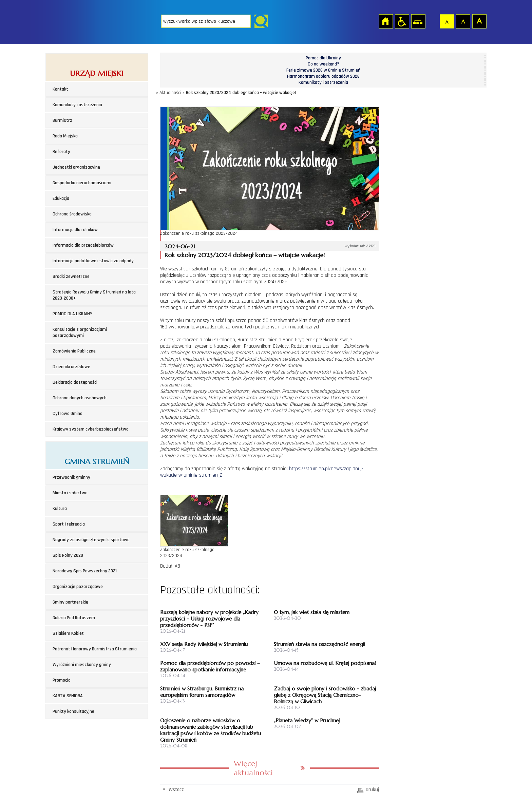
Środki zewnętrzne (71, 277)
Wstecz (176, 790)
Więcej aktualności (253, 768)
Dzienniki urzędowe (71, 367)
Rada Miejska (65, 136)
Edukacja (61, 198)
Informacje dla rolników (75, 230)
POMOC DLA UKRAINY (72, 314)
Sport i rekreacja (69, 524)
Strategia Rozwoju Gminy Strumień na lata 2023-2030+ (94, 295)
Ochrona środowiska (72, 214)
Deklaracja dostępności (75, 382)
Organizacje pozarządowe (78, 587)
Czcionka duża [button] (479, 21)
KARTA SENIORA (68, 696)
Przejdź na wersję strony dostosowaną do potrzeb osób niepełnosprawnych (402, 21)
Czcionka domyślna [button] (446, 21)
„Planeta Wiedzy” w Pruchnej (307, 720)
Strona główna (385, 21)
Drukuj (372, 790)
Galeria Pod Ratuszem (74, 618)
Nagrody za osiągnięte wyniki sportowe (91, 540)
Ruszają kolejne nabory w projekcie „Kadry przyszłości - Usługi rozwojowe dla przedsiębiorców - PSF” (209, 619)
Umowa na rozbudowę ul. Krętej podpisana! (325, 663)
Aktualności (170, 93)
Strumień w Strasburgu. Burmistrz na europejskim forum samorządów (202, 692)
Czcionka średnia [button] (463, 21)
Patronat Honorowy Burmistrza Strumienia (95, 649)
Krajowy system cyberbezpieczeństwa (91, 429)
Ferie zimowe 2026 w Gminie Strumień (323, 70)
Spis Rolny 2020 (68, 555)
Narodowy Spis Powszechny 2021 (85, 571)
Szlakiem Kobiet (68, 633)
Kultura (60, 509)
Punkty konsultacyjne (73, 711)
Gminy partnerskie (70, 602)
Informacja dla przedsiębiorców (83, 245)
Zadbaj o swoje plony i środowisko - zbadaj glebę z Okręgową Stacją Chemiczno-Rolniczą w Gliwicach (325, 695)
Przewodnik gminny (71, 477)
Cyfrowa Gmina (68, 414)
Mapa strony (418, 21)
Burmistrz (62, 120)
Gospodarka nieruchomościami (82, 183)
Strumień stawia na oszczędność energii (319, 644)
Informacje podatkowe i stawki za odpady (93, 261)
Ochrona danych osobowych (80, 398)
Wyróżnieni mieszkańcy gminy (82, 665)
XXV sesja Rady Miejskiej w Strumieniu (204, 644)
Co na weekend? (324, 64)
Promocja (62, 680)
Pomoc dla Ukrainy (323, 58)
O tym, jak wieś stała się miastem (312, 612)
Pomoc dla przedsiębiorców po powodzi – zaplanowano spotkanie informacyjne (210, 666)
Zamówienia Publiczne (74, 351)
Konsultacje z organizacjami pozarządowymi (80, 332)
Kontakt (60, 89)
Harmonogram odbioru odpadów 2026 (323, 76)
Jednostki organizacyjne (76, 167)
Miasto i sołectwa (70, 493)
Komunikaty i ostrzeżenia (77, 105)
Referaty (61, 152)
